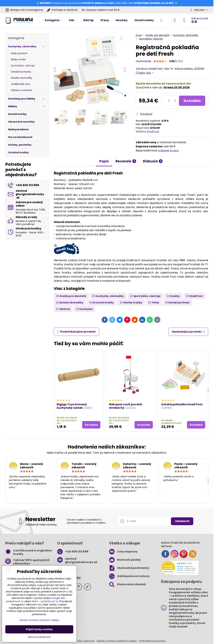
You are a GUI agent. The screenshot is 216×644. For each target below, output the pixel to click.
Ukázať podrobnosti (39, 637)
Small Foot (153, 131)
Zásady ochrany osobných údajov (117, 641)
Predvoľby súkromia (83, 641)
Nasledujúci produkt (188, 332)
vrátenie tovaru (168, 150)
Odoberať (182, 521)
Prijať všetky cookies (39, 629)
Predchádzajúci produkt (76, 332)
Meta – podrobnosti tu (45, 601)
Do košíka (192, 101)
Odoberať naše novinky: (41, 525)
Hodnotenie (144, 61)
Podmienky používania (152, 641)
